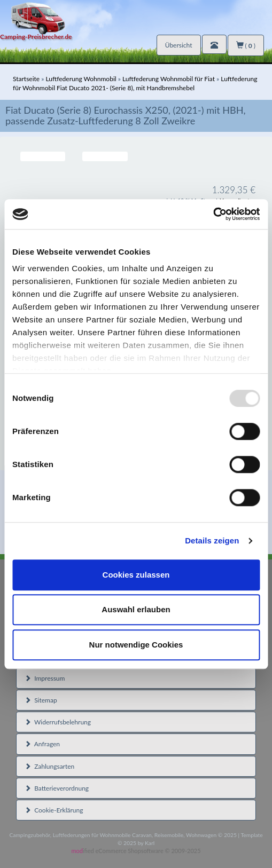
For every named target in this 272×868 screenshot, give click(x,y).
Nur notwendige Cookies (136, 645)
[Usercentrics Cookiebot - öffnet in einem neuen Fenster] (213, 214)
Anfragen (42, 744)
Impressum (45, 678)
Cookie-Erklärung (54, 810)
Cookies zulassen (136, 575)
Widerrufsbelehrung (58, 722)
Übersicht (179, 45)
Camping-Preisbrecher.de (36, 37)
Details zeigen (212, 540)
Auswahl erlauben (136, 609)
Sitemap (41, 700)
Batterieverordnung (57, 788)
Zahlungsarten (49, 766)
